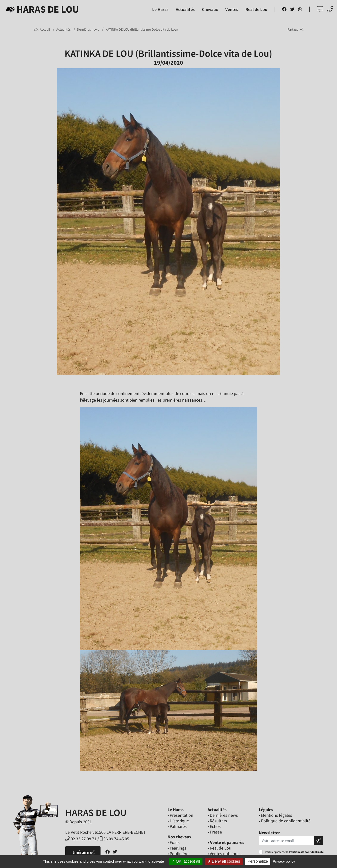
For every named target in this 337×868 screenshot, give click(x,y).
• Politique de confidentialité (285, 821)
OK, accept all (186, 861)
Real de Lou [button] (256, 9)
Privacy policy (284, 861)
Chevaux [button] (210, 9)
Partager (295, 29)
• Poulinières (179, 854)
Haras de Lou (41, 9)
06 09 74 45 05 (114, 839)
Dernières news (88, 29)
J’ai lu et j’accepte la (294, 852)
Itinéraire (83, 852)
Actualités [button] (185, 9)
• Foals (174, 842)
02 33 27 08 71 (81, 839)
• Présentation (180, 815)
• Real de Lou (219, 848)
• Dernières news (223, 815)
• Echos (214, 826)
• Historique (178, 821)
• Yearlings (177, 848)
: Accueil (42, 29)
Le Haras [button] (160, 9)
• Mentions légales (275, 815)
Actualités (63, 29)
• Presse (215, 832)
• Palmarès (177, 826)
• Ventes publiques (225, 854)
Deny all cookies (224, 861)
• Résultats (217, 821)
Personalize (258, 861)
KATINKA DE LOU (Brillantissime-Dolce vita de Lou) (142, 29)
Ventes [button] (232, 9)
